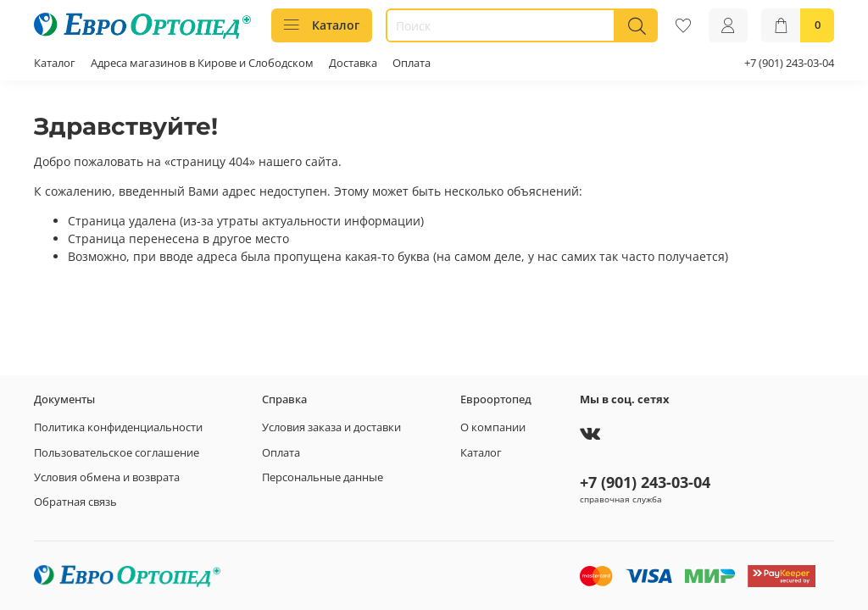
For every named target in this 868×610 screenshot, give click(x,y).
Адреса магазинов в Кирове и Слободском (202, 63)
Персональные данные (323, 477)
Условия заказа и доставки (331, 427)
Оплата (412, 63)
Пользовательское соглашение (117, 453)
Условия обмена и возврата (107, 477)
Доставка (353, 63)
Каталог (322, 25)
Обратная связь (75, 502)
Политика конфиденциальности (118, 427)
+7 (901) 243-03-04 (789, 63)
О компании (493, 427)
